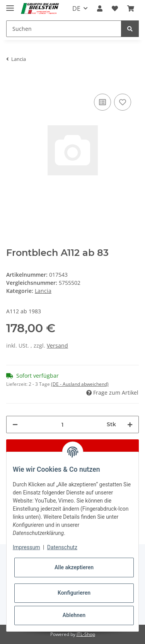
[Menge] (62, 425)
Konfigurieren (74, 593)
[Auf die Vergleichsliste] (102, 102)
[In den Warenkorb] (12, 80)
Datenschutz (62, 547)
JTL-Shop (86, 634)
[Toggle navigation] (10, 5)
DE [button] (76, 8)
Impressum (26, 547)
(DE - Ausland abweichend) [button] (80, 384)
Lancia (43, 291)
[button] (100, 8)
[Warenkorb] (131, 8)
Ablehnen (74, 615)
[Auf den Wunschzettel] (123, 102)
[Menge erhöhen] (130, 425)
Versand (57, 346)
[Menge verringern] (15, 425)
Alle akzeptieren (74, 567)
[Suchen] (64, 29)
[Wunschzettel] (115, 8)
